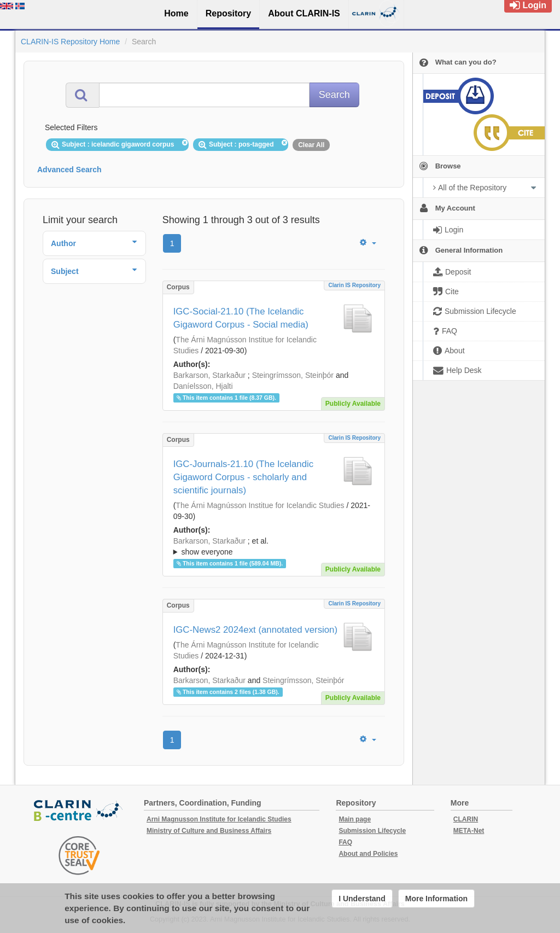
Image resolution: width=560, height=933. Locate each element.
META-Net (469, 831)
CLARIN (466, 819)
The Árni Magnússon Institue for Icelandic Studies (260, 505)
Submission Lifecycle (372, 831)
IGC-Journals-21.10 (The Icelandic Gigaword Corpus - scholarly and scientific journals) (244, 477)
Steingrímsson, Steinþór (293, 375)
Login (528, 5)
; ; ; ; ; (274, 546)
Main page (355, 819)
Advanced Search (69, 170)
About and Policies (368, 854)
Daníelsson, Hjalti (203, 386)
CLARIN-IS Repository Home (70, 42)
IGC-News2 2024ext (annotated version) (255, 630)
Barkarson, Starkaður (209, 375)
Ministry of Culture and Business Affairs (209, 831)
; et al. (274, 547)
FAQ (345, 842)
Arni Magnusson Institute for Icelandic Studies (219, 819)
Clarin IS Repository (354, 285)
